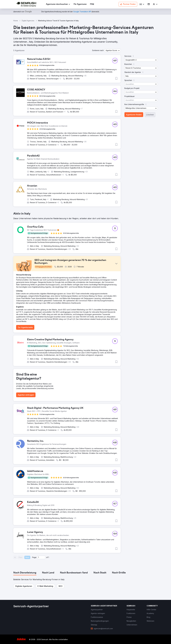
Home (16, 21)
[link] (80, 4)
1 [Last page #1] (49, 557)
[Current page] (41, 557)
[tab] (25, 573)
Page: (34, 557)
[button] (142, 4)
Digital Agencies (28, 21)
